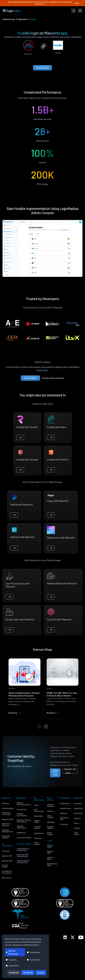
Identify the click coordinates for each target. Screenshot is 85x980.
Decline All (14, 973)
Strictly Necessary (12, 952)
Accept (41, 973)
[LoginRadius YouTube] (81, 937)
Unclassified (12, 966)
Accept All (28, 973)
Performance (34, 952)
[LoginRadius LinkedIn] (65, 937)
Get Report (41, 4)
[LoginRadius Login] (74, 11)
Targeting (11, 960)
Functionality (34, 960)
